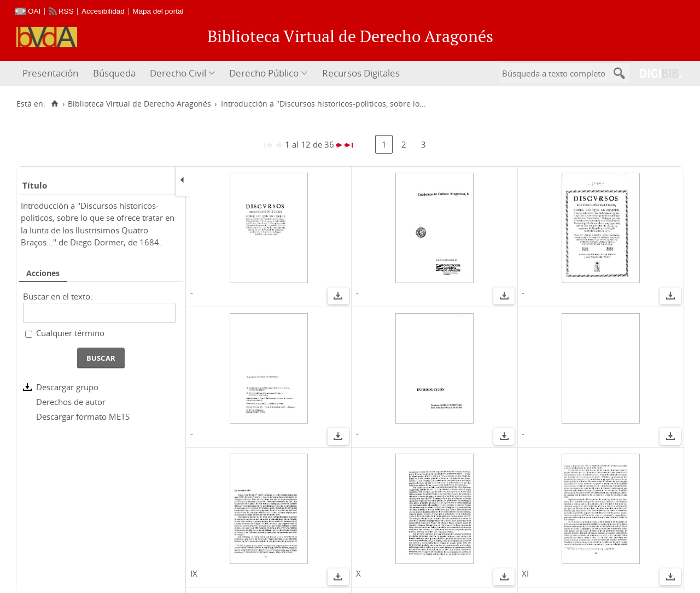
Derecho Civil (178, 73)
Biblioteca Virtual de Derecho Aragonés (139, 104)
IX (194, 573)
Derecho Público (264, 73)
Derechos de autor (71, 402)
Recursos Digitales (361, 73)
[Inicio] (54, 104)
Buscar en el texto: (58, 296)
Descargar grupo (67, 387)
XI (525, 573)
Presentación (50, 73)
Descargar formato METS (83, 416)
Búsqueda (114, 73)
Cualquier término (70, 333)
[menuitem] (52, 74)
